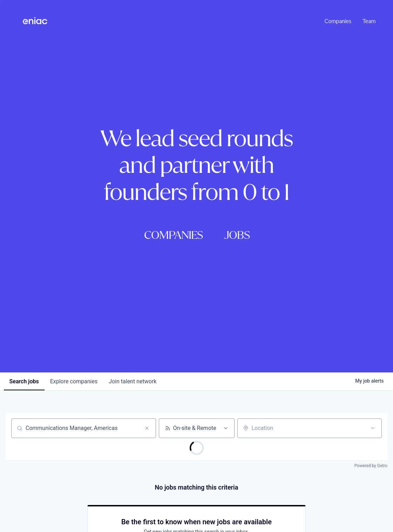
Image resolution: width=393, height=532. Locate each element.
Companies (338, 21)
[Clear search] (147, 428)
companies (74, 381)
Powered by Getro (371, 466)
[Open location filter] (373, 428)
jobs (24, 381)
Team (369, 21)
